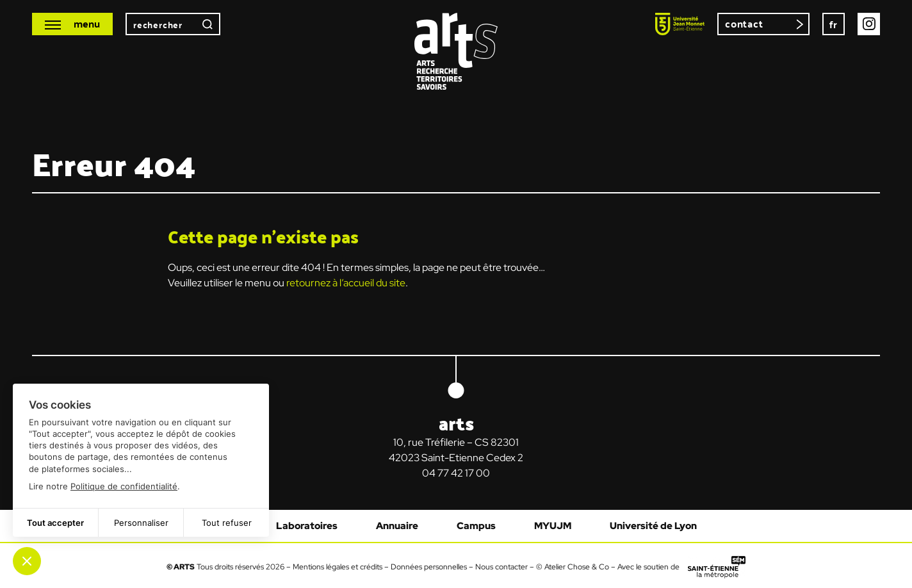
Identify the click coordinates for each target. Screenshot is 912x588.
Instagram (869, 24)
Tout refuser (227, 523)
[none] (834, 24)
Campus (476, 526)
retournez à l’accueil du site (346, 283)
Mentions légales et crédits (338, 566)
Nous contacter (501, 566)
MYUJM (553, 526)
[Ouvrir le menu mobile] (72, 24)
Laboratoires (307, 526)
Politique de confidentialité (124, 486)
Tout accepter (55, 523)
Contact (744, 23)
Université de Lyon (653, 526)
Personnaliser (141, 523)
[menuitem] (834, 24)
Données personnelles (429, 566)
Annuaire (397, 526)
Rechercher (208, 24)
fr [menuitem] (834, 24)
